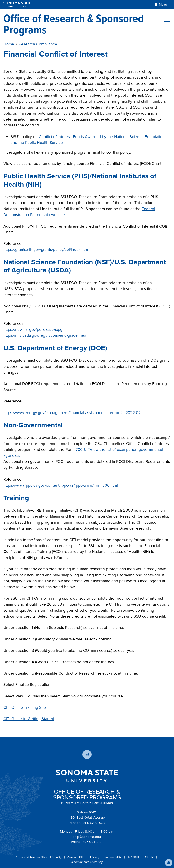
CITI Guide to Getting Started (29, 719)
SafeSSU (133, 857)
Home (9, 44)
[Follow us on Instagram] (87, 754)
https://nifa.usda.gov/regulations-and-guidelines (45, 335)
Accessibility (114, 857)
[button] (169, 863)
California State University (86, 862)
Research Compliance (38, 44)
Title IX (149, 857)
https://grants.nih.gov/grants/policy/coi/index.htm (46, 250)
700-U (81, 449)
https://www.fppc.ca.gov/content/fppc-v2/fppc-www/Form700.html (61, 485)
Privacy (95, 857)
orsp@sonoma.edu (87, 837)
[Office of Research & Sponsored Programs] (84, 24)
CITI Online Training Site (25, 707)
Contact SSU (76, 857)
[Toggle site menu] (167, 24)
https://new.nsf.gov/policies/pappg (33, 329)
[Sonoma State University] (17, 5)
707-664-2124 (93, 842)
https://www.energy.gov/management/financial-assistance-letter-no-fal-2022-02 (72, 413)
